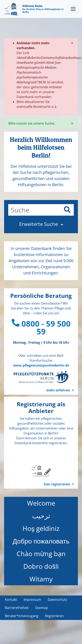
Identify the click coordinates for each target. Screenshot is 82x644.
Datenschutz (57, 600)
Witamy (41, 579)
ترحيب (41, 516)
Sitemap (42, 608)
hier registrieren (57, 484)
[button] (41, 224)
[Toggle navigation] (73, 9)
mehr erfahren (58, 390)
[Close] (72, 43)
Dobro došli (41, 566)
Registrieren (54, 616)
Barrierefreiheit (17, 608)
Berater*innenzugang (22, 616)
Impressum (32, 600)
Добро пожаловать (41, 541)
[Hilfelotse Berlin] (34, 9)
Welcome (41, 503)
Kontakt (11, 600)
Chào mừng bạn (41, 554)
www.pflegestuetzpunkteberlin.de (41, 365)
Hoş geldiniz (41, 528)
